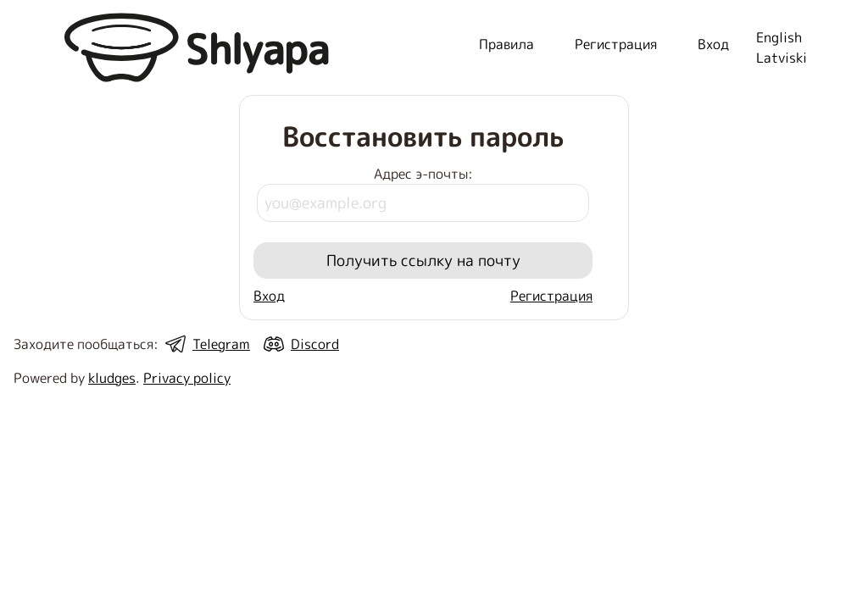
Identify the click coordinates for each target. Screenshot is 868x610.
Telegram (221, 344)
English (779, 37)
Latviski (782, 58)
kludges (112, 378)
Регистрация (551, 296)
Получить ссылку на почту (423, 261)
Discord (315, 344)
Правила (506, 44)
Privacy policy (187, 378)
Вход (269, 296)
